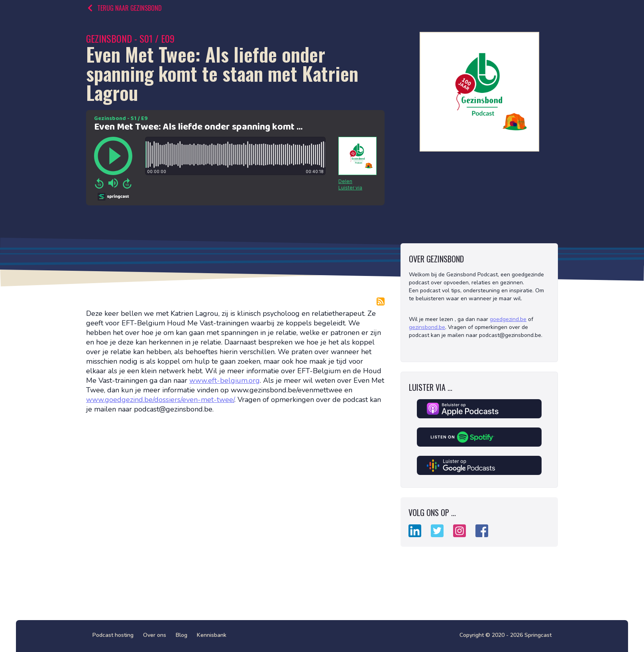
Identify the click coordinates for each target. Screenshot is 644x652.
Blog (182, 635)
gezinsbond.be (427, 327)
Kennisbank (212, 635)
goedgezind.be (508, 319)
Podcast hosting (113, 635)
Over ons (155, 635)
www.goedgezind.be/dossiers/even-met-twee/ (160, 400)
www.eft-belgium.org (225, 380)
